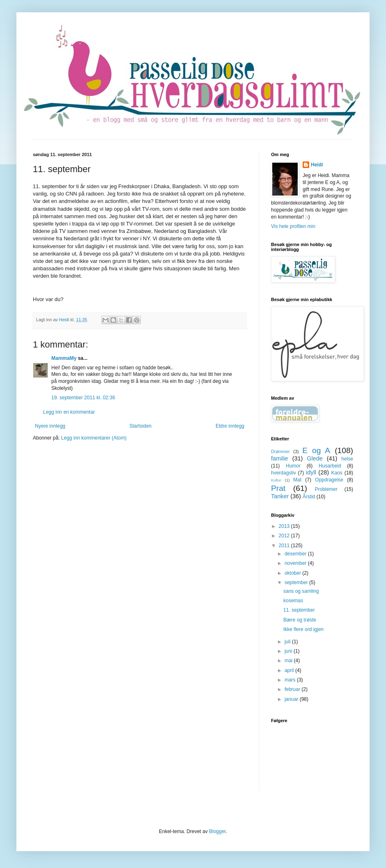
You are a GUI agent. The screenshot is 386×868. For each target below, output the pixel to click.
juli (288, 642)
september (297, 583)
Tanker (280, 496)
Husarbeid (330, 466)
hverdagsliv (284, 473)
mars (291, 680)
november (296, 563)
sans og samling (301, 591)
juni (289, 651)
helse (347, 459)
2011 (285, 546)
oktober (293, 573)
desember (296, 554)
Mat (297, 480)
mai (289, 661)
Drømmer (280, 451)
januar (292, 699)
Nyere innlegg (50, 426)
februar (293, 689)
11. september (299, 610)
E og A (316, 450)
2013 (285, 526)
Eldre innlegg (230, 426)
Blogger (217, 831)
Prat (278, 488)
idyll (311, 472)
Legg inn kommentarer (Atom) (94, 438)
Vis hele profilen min (293, 226)
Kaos (337, 473)
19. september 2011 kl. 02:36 (83, 398)
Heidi (317, 165)
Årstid (309, 497)
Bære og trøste (300, 620)
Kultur (276, 480)
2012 (285, 536)
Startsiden (140, 426)
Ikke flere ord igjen (303, 629)
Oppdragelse (329, 480)
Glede (315, 458)
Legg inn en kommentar (69, 412)
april (290, 670)
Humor (293, 466)
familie (280, 458)
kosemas (293, 601)
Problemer (326, 489)
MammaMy (64, 358)
